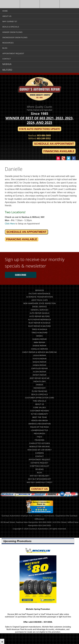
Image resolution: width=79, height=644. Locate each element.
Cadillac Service (39, 349)
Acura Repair (39, 372)
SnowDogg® (39, 388)
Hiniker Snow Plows (12, 32)
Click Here (10, 224)
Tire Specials (40, 401)
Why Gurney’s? (10, 21)
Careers (40, 453)
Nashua (7, 64)
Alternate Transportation (39, 297)
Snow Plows (39, 381)
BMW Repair (40, 342)
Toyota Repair (40, 359)
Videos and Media (39, 420)
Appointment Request (13, 53)
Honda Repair (39, 365)
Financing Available (59, 151)
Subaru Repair (39, 339)
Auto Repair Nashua (40, 313)
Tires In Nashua (40, 329)
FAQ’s (39, 437)
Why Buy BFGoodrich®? (40, 479)
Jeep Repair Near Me (39, 378)
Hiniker (40, 385)
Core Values (39, 407)
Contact (7, 59)
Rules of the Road (39, 427)
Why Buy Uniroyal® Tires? (39, 482)
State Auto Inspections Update (39, 129)
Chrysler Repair (39, 368)
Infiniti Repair (39, 375)
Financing (39, 440)
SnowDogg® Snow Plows (15, 37)
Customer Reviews (39, 411)
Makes (39, 336)
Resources (8, 43)
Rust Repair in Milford (40, 326)
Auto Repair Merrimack (39, 320)
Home (5, 11)
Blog (5, 48)
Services (39, 290)
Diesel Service (39, 307)
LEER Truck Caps (39, 300)
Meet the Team (40, 417)
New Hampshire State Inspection (39, 303)
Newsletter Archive (39, 447)
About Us (7, 16)
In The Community (39, 414)
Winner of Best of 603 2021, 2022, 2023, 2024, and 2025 (40, 120)
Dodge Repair (40, 346)
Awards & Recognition (39, 424)
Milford (7, 70)
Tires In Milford (39, 333)
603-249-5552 (44, 138)
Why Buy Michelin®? (40, 476)
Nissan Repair (39, 362)
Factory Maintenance (40, 294)
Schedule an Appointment (54, 144)
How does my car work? (39, 450)
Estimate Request (40, 463)
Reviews (39, 469)
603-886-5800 (44, 135)
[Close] (2, 641)
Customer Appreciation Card (39, 398)
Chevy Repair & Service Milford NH (40, 352)
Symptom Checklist (39, 466)
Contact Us (39, 489)
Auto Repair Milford (39, 316)
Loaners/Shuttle (40, 430)
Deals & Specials (11, 27)
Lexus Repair (39, 355)
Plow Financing (39, 391)
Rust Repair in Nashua (40, 323)
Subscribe (21, 275)
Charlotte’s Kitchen (40, 443)
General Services (40, 310)
